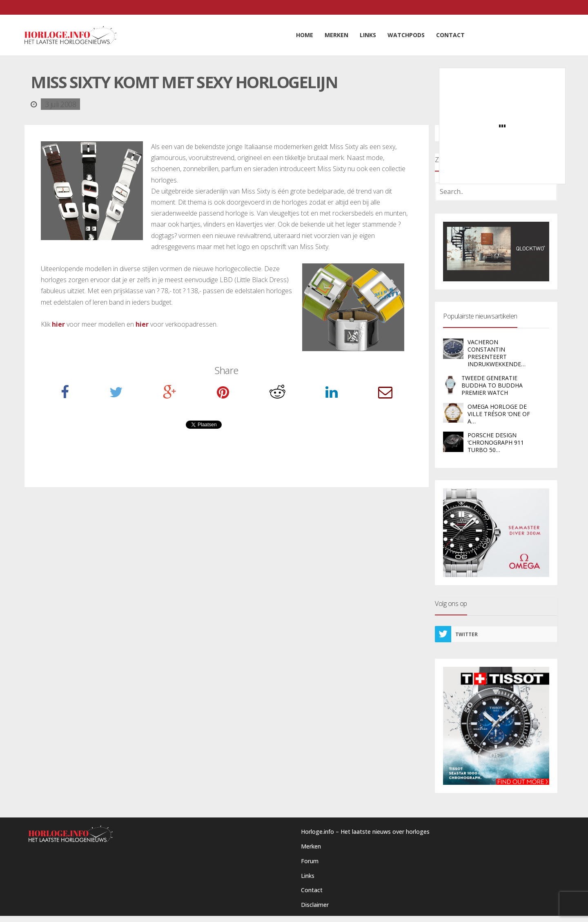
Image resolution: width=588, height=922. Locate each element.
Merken (311, 846)
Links (308, 876)
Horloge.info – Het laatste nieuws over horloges (365, 832)
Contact (312, 890)
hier (58, 324)
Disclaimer (315, 905)
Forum (310, 861)
